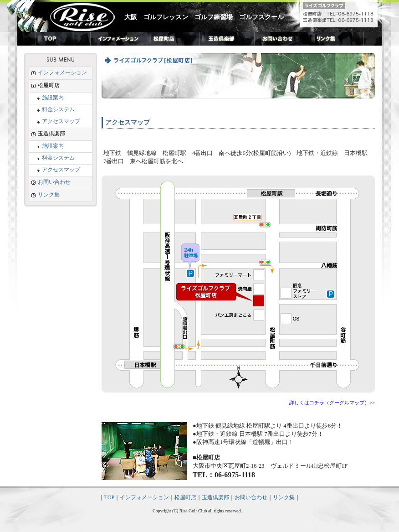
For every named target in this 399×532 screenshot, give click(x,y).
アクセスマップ (55, 121)
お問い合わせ (51, 182)
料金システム (52, 109)
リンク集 (46, 195)
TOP (109, 497)
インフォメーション (59, 72)
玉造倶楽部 (215, 497)
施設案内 (46, 98)
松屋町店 (185, 497)
